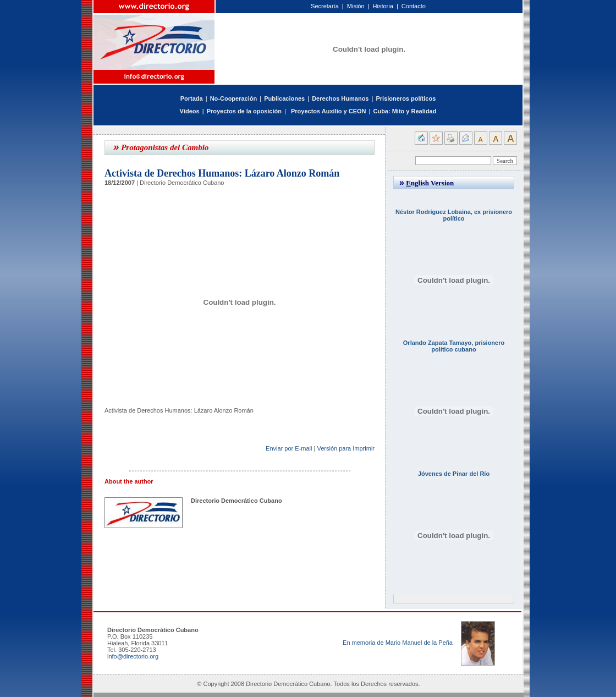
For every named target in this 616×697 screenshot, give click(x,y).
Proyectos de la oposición (244, 111)
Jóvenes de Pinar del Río (454, 474)
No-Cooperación (234, 98)
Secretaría (325, 6)
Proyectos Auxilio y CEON (329, 111)
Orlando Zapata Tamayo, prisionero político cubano (454, 346)
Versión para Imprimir (346, 448)
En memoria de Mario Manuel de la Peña (398, 643)
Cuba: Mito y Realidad (405, 111)
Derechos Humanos (340, 98)
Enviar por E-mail (289, 448)
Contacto (414, 6)
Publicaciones (284, 98)
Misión (356, 6)
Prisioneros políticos (406, 98)
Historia (383, 6)
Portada (192, 98)
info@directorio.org (133, 656)
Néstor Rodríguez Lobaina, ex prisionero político (454, 215)
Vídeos (190, 111)
